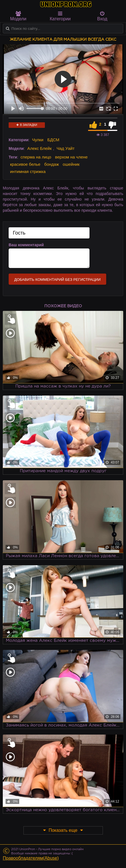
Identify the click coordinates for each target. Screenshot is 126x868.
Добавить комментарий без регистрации (57, 280)
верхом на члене (72, 157)
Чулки (38, 140)
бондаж (52, 164)
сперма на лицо (36, 157)
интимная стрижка (28, 171)
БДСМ (53, 140)
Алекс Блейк (39, 148)
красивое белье (25, 164)
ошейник (71, 164)
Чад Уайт (66, 148)
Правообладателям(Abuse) (31, 858)
